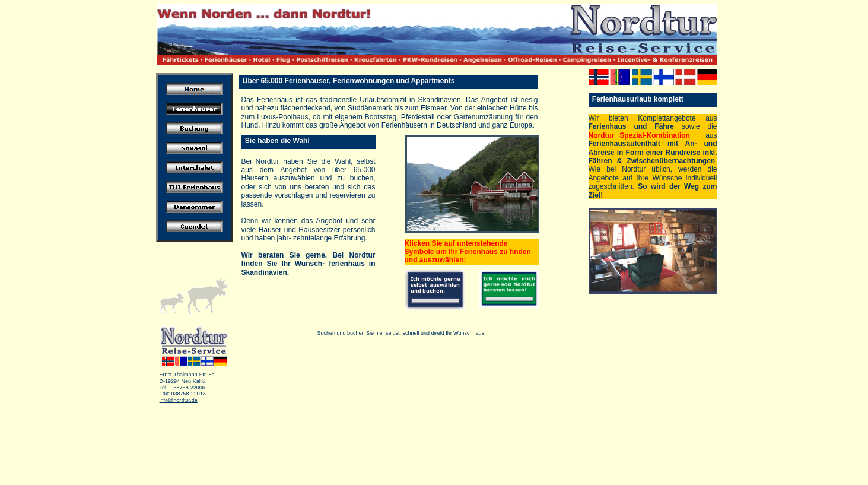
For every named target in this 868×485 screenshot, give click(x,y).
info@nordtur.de (179, 400)
